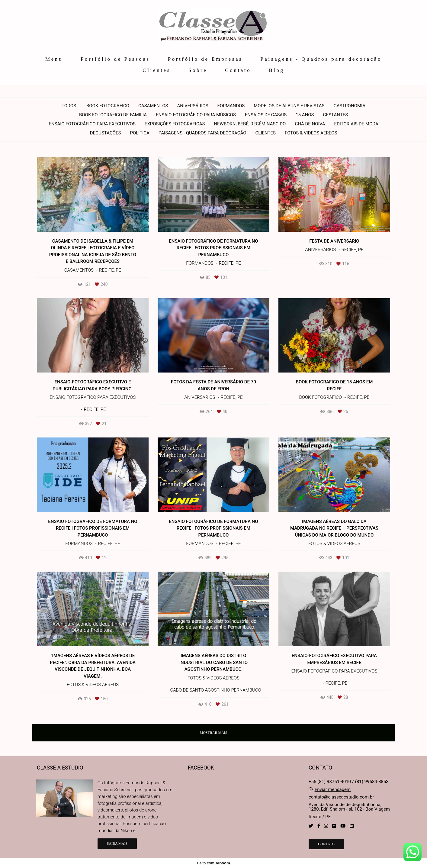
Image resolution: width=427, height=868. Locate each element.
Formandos (231, 106)
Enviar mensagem (333, 790)
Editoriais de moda (356, 124)
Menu (54, 59)
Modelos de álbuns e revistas (289, 106)
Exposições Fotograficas (175, 124)
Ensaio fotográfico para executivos (92, 124)
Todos (69, 106)
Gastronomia (350, 106)
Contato (238, 70)
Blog (276, 70)
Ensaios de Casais (266, 115)
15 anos (305, 115)
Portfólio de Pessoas (115, 59)
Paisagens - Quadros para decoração (321, 59)
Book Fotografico (108, 106)
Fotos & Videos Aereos (311, 133)
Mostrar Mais (213, 733)
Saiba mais (117, 844)
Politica (140, 133)
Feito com (213, 863)
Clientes (157, 70)
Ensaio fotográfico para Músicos (196, 115)
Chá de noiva (310, 124)
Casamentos (153, 106)
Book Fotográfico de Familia (113, 115)
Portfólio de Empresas (205, 59)
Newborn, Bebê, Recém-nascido (250, 124)
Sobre (198, 70)
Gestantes (335, 115)
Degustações (106, 133)
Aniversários (193, 106)
